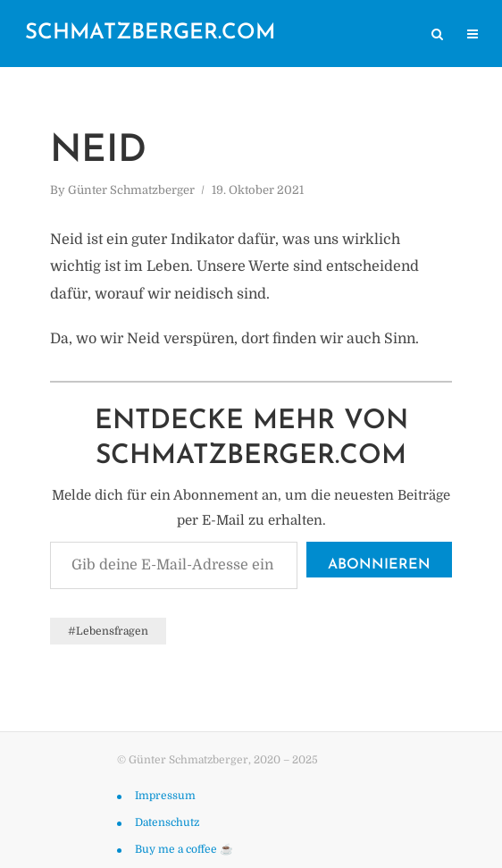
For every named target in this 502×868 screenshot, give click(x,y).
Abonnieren (379, 565)
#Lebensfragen (108, 631)
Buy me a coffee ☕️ (184, 849)
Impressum (165, 796)
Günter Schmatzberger (131, 190)
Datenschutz (167, 822)
